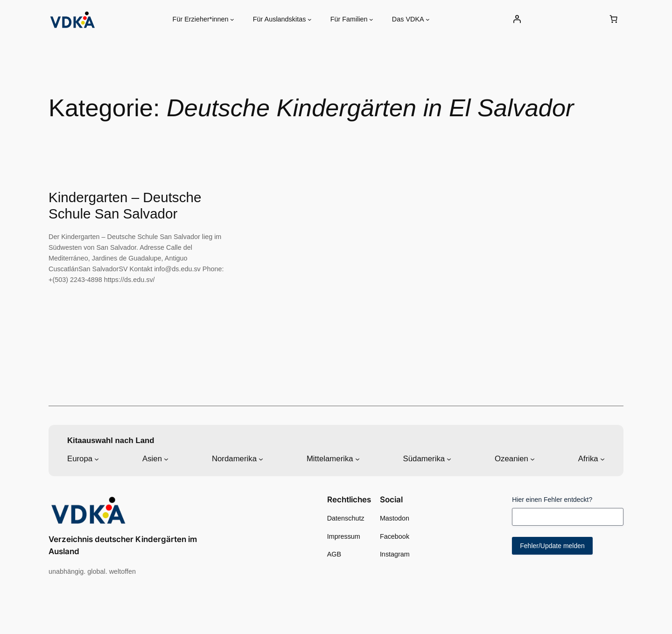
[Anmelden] (517, 19)
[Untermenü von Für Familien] (371, 19)
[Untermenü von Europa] (97, 459)
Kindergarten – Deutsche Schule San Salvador (125, 206)
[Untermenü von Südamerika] (449, 459)
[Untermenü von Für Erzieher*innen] (232, 19)
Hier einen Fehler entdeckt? (552, 500)
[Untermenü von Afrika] (602, 459)
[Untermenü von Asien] (166, 459)
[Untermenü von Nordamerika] (261, 459)
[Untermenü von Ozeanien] (532, 459)
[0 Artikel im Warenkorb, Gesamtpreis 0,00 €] (614, 19)
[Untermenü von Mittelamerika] (357, 459)
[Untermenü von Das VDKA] (428, 19)
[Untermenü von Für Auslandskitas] (310, 19)
